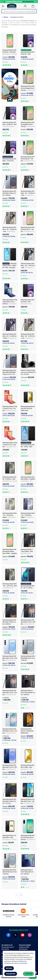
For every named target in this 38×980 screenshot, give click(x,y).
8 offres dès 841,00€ (9, 416)
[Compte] (25, 6)
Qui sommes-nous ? (8, 947)
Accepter (28, 974)
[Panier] (33, 6)
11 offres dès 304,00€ (27, 59)
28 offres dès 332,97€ (27, 486)
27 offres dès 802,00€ (9, 379)
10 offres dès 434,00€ (27, 522)
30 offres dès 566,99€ (9, 774)
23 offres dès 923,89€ (27, 629)
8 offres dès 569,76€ (27, 273)
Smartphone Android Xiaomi (24, 916)
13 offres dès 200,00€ (27, 774)
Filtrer (33, 977)
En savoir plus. (23, 963)
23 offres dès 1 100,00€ (28, 702)
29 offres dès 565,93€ (9, 665)
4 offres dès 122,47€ (27, 593)
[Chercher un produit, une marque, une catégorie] (18, 11)
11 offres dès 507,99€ (27, 200)
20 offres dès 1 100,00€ (28, 881)
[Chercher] (34, 11)
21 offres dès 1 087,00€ (9, 740)
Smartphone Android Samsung (9, 916)
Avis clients (5, 949)
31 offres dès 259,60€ (27, 738)
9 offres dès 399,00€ (9, 486)
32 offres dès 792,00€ (9, 629)
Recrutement (23, 949)
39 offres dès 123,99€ (27, 808)
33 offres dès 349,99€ (9, 59)
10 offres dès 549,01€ (27, 343)
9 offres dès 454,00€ (9, 593)
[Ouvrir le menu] (3, 6)
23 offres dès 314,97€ (27, 95)
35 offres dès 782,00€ (9, 200)
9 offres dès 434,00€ (9, 522)
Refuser (9, 968)
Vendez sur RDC (24, 947)
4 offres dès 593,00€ (9, 343)
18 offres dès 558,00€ (9, 236)
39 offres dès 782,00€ (9, 808)
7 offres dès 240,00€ (27, 416)
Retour (6, 17)
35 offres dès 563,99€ (9, 879)
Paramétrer (11, 974)
